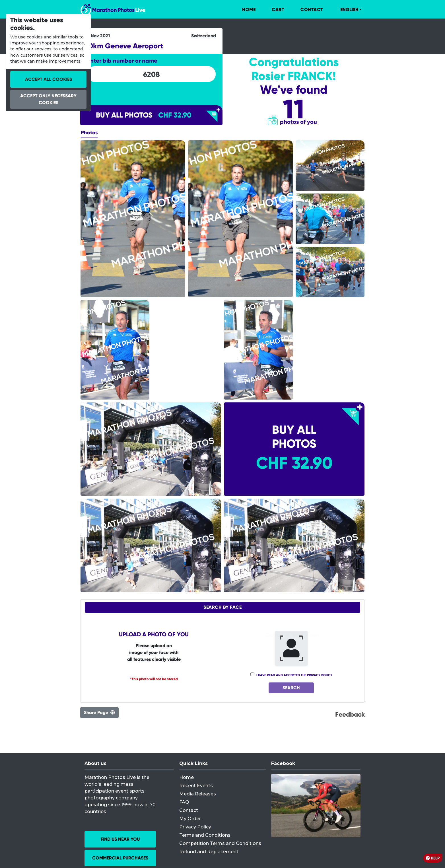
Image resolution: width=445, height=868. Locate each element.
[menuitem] (243, 10)
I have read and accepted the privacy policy (294, 675)
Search (291, 688)
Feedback (350, 714)
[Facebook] (316, 806)
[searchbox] (151, 74)
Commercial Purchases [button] (120, 858)
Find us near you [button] (120, 839)
